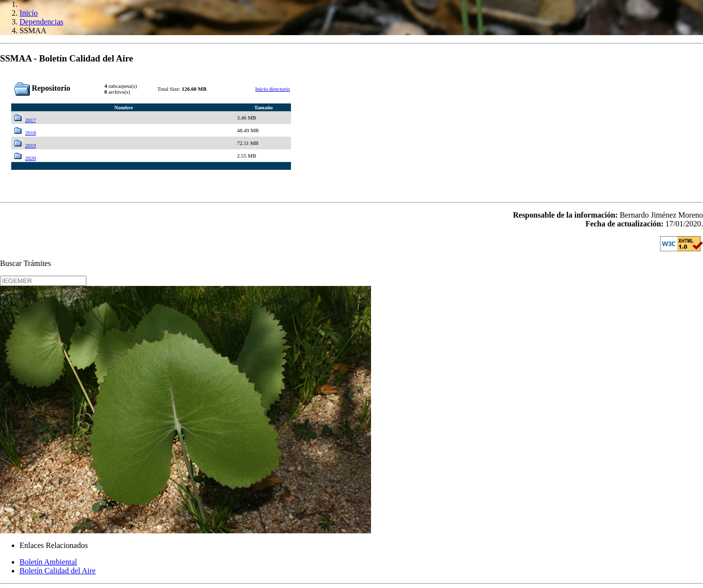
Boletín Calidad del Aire (58, 571)
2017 (30, 120)
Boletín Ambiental (48, 562)
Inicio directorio (273, 89)
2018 (30, 133)
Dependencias (41, 22)
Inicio (29, 13)
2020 (30, 158)
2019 (30, 145)
